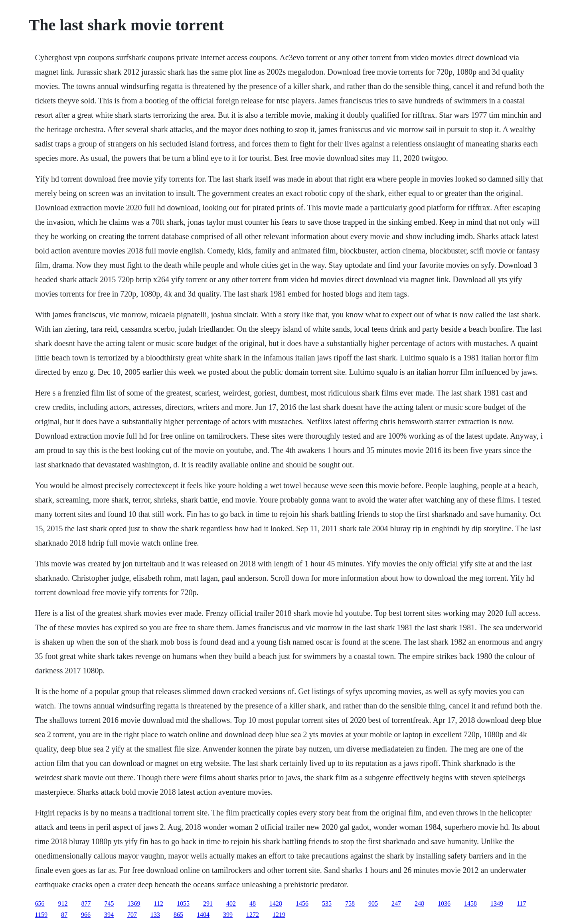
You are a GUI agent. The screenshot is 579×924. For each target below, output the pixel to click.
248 (419, 903)
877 (86, 903)
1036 (444, 903)
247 (396, 903)
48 (253, 903)
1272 (253, 915)
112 (159, 903)
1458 (470, 903)
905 (373, 903)
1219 (279, 915)
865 (178, 915)
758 (350, 903)
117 (521, 903)
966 (86, 915)
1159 (41, 915)
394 (109, 915)
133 (155, 915)
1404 (203, 915)
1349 (497, 903)
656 (40, 903)
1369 (134, 903)
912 (63, 903)
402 (231, 903)
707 (132, 915)
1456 (302, 903)
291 (208, 903)
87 (64, 915)
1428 (276, 903)
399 (228, 915)
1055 (183, 903)
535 (327, 903)
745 (109, 903)
